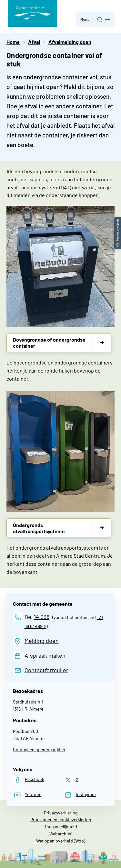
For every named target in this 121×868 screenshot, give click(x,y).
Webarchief (60, 834)
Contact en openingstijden (39, 749)
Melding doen (42, 641)
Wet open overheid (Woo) (61, 841)
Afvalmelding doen (70, 42)
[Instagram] (80, 795)
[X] (71, 780)
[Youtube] (27, 795)
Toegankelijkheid (61, 827)
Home (13, 42)
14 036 (42, 617)
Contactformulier (46, 670)
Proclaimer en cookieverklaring (61, 819)
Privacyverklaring (61, 813)
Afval (34, 42)
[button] (118, 220)
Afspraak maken (45, 655)
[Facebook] (29, 780)
